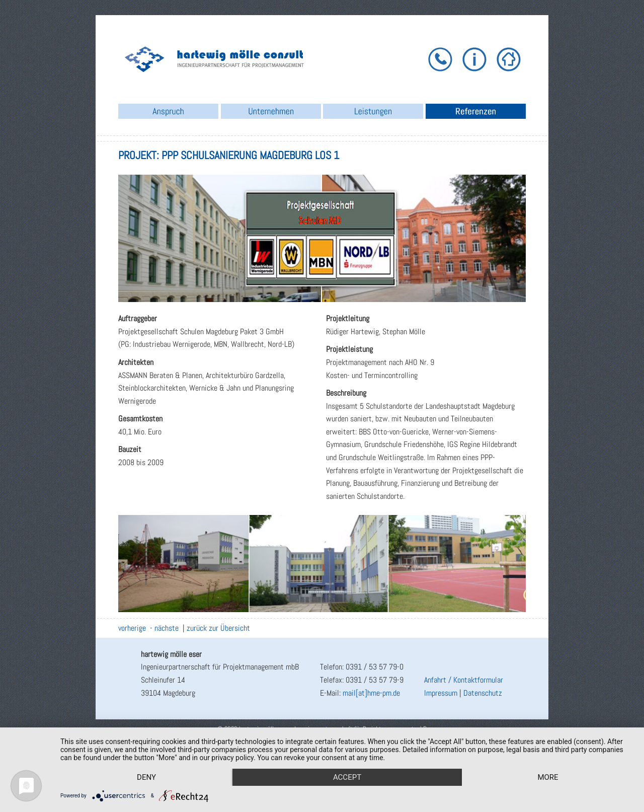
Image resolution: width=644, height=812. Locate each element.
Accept (347, 777)
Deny (146, 777)
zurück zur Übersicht (218, 628)
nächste (167, 628)
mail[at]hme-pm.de (371, 693)
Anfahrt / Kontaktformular (464, 680)
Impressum (441, 693)
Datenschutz (483, 693)
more (548, 777)
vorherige (132, 628)
